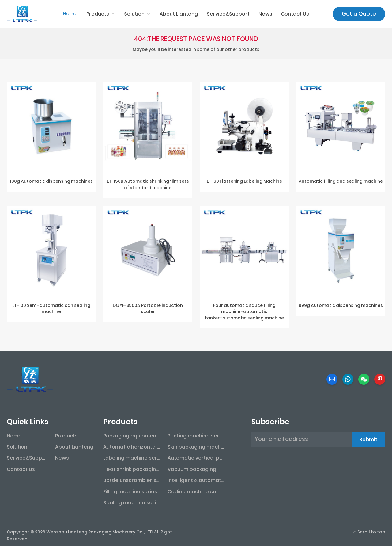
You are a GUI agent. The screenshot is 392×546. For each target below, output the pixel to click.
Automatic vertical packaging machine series (196, 458)
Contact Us (295, 14)
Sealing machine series (132, 503)
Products (98, 14)
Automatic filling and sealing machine (341, 181)
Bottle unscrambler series (132, 480)
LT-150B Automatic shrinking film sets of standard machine (148, 184)
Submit (368, 439)
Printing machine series (196, 436)
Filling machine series (130, 492)
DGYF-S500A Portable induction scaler (148, 308)
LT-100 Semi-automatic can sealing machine (51, 308)
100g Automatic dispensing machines (51, 181)
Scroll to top (369, 532)
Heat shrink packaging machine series (132, 469)
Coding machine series (196, 492)
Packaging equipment (131, 436)
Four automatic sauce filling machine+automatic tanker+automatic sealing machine (244, 312)
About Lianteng (179, 14)
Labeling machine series (132, 458)
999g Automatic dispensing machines (341, 305)
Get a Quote (359, 14)
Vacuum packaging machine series (196, 469)
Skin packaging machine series (196, 447)
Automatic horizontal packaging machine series (132, 447)
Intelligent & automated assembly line (196, 480)
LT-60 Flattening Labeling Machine (244, 181)
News (265, 14)
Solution (134, 14)
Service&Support (228, 14)
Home (70, 14)
